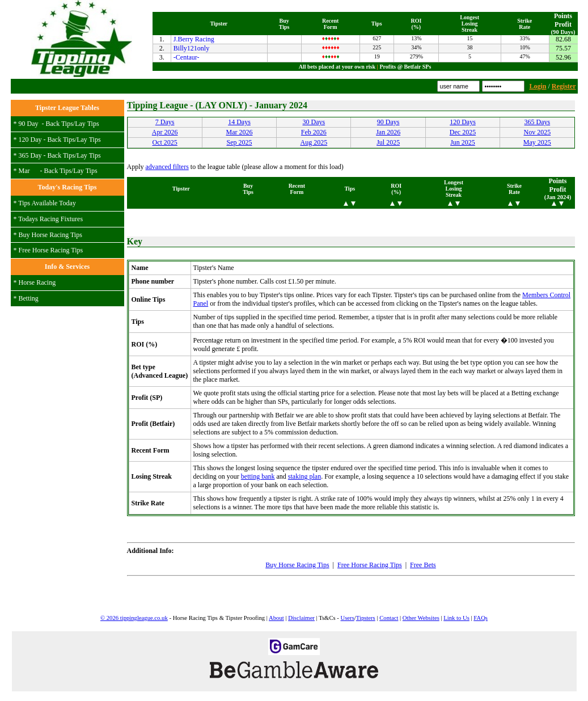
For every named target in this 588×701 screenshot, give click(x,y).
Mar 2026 (239, 132)
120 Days (463, 122)
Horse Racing (37, 282)
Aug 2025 (314, 142)
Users (348, 618)
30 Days (314, 122)
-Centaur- (187, 57)
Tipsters (366, 618)
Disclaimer (301, 618)
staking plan (304, 476)
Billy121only (191, 48)
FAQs (481, 618)
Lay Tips (87, 124)
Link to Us (456, 618)
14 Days (239, 122)
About (276, 618)
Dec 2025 (463, 132)
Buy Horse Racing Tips (50, 235)
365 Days (537, 122)
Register (564, 86)
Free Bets (423, 565)
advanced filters (167, 167)
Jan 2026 (388, 132)
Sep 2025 (239, 142)
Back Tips (60, 124)
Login (538, 86)
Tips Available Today (47, 203)
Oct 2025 (165, 142)
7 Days (165, 122)
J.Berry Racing (194, 39)
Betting (29, 298)
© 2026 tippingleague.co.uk (134, 618)
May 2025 (537, 142)
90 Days (388, 122)
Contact (389, 618)
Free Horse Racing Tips (51, 250)
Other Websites (421, 618)
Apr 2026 (165, 132)
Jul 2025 (388, 142)
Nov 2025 (537, 132)
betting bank (258, 476)
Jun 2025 (463, 142)
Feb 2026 (314, 132)
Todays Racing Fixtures (50, 219)
